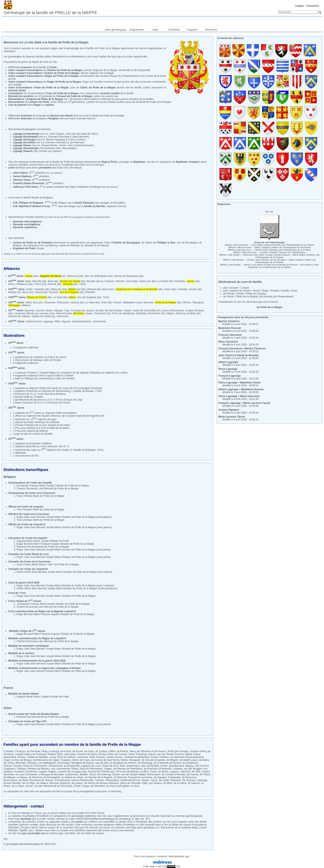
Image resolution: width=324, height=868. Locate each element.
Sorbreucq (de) (75, 276)
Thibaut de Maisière (37, 757)
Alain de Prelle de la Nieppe (52, 88)
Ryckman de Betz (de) (188, 313)
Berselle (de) (39, 281)
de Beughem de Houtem (123, 763)
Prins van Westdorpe (123, 313)
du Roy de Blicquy (21, 760)
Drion (132, 754)
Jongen (108, 769)
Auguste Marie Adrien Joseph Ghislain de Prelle (43, 541)
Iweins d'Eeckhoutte (173, 311)
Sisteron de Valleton (19, 316)
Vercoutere (70, 754)
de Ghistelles (98, 786)
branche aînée (17, 90)
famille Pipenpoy (84, 203)
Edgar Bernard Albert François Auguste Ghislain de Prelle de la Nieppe (55, 544)
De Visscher (189, 780)
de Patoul (205, 774)
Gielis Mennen (80, 137)
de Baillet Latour (189, 760)
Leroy (53, 757)
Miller (57, 321)
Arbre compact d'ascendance (26, 76)
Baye (28, 281)
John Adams (20, 173)
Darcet (152, 754)
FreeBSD (43, 816)
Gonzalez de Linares (82, 311)
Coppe (86, 786)
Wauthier (90, 292)
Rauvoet (54, 292)
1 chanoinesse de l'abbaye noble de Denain (37, 360)
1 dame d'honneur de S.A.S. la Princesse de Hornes (42, 403)
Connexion (313, 6)
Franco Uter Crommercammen (76, 145)
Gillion (112, 751)
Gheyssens (63, 302)
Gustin (116, 774)
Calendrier (174, 30)
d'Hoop (21, 757)
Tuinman (99, 780)
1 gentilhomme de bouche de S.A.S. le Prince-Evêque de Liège (48, 400)
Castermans (72, 774)
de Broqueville (72, 766)
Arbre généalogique (116, 30)
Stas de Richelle (150, 766)
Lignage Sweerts (23, 151)
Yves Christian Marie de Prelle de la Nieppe (40, 496)
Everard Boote (49, 145)
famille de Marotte (95, 206)
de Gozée (78, 751)
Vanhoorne (62, 316)
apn (6, 839)
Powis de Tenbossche (35, 766)
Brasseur (65, 783)
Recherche (211, 30)
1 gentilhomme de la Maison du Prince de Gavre (40, 357)
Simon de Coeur (81, 760)
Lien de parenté (17, 105)
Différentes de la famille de (33, 67)
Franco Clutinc (76, 140)
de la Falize (180, 783)
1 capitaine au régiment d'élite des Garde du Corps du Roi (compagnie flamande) (58, 388)
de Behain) (173, 760)
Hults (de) (107, 302)
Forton (154, 757)
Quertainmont (176, 766)
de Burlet (163, 772)
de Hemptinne (190, 763)
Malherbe (176, 780)
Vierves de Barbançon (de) (129, 276)
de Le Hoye (29, 783)
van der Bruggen (193, 769)
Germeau (9, 774)
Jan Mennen (76, 142)
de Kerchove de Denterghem (45, 777)
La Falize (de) (166, 281)
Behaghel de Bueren (83, 763)
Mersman (149, 302)
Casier (153, 772)
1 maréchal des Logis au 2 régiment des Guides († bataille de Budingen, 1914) (58, 450)
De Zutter (164, 780)
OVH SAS (90, 813)
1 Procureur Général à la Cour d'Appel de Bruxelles (41, 428)
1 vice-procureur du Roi (26, 456)
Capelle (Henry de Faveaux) (31, 754)
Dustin (164, 766)
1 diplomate (19, 453)
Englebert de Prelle (24, 248)
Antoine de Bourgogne (126, 243)
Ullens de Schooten (130, 783)
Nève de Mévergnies (91, 769)
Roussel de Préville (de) (101, 772)
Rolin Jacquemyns (130, 766)
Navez (89, 313)
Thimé (82, 284)
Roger (37, 105)
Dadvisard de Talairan (41, 780)
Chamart (109, 281)
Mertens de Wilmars (39, 769)
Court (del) (132, 281)
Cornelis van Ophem (49, 151)
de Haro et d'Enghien (118, 786)
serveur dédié (58, 813)
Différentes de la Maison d (34, 119)
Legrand (174, 772)
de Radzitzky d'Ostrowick (158, 769)
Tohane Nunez (115, 757)
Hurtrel (29, 786)
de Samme (194, 783)
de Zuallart (101, 751)
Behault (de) (94, 289)
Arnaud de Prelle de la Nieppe (75, 96)
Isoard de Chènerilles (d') (147, 311)
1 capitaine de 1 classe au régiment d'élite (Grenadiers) (45, 413)
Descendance (16, 99)
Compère (9, 751)
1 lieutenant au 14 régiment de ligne (35, 419)
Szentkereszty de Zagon (46, 760)
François (100, 757)
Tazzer (154, 780)
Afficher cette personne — (270, 245)
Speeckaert (10, 757)
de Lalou (89, 751)
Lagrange (48, 321)
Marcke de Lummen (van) (41, 313)
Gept (67, 311)
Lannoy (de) (41, 292)
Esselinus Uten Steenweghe (60, 148)
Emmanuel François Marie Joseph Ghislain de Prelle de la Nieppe (53, 486)
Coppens (66, 760)
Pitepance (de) (25, 284)
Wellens (26, 305)
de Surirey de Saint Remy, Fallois (110, 760)
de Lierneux (156, 783)
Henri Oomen (57, 134)
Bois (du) (38, 302)
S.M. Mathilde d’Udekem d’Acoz (32, 206)
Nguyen (66, 321)
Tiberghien (198, 302)
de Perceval (33, 751)
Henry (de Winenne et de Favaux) (148, 751)
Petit (92, 757)
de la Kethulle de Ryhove (167, 763)
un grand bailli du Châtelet (59, 376)
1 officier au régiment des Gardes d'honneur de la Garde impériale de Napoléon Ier (58, 416)
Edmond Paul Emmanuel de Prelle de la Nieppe (43, 547)
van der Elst (102, 763)
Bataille (84, 774)
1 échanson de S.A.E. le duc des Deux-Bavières (39, 394)
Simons (187, 302)
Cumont (40, 311)
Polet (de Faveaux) (178, 751)
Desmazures (10, 780)
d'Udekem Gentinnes (25, 772)
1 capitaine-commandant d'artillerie (32, 443)
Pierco (12, 284)
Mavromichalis (64, 313)
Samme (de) (55, 284)
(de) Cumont (202, 766)
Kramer (117, 302)
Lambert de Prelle (39, 102)
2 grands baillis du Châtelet (28, 397)
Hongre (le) (14, 292)
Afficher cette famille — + (269, 256)
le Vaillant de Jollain (73, 777)
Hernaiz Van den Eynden (109, 311)
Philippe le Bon (166, 243)
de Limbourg (104, 774)
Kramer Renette (12, 783)
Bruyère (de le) (95, 281)
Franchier (182, 289)
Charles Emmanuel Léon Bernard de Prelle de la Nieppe (48, 489)
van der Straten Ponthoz (170, 754)
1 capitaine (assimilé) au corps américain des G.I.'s (41, 446)
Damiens (32, 763)
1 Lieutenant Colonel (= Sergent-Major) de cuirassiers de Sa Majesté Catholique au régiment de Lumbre (70, 373)
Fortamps (180, 281)
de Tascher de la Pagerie (99, 777)
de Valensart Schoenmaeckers (187, 757)
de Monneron (189, 777)
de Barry (23, 780)
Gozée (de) (195, 289)
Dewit (49, 311)
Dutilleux (164, 757)
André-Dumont (33, 321)
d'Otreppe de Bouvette (51, 774)
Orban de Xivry (110, 766)
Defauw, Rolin (55, 754)
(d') (53, 276)
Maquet (189, 766)
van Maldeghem (47, 763)
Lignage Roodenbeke (26, 137)
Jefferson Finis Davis (26, 187)
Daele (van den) (148, 281)
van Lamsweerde (60, 769)
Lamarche (20, 313)
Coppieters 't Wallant (15, 769)
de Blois (168, 783)
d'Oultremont (55, 766)
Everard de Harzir (87, 754)
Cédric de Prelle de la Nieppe (98, 88)
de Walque (9, 777)
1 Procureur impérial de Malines (30, 431)
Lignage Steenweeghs (26, 148)
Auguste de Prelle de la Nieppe (45, 99)
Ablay (44, 751)
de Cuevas (192, 774)
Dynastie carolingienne (27, 224)
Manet (189, 754)
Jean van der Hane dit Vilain (81, 134)
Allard (28, 302)
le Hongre (54, 751)
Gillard (75, 769)
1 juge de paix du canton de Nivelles (33, 434)
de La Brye (18, 786)
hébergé (25, 813)
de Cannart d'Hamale (173, 774)
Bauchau (29, 311)
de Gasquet (160, 777)
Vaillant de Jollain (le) (43, 316)
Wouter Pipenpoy (56, 140)
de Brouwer (64, 763)
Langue (299, 6)
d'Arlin (77, 786)
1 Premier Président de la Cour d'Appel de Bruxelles (42, 425)
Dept (145, 783)
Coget (7, 760)
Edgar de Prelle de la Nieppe (62, 76)
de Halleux (42, 783)
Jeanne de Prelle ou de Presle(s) (33, 243)
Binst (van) (108, 289)
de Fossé (66, 751)
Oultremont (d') (102, 313)
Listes (155, 30)
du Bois (144, 772)
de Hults (196, 772)
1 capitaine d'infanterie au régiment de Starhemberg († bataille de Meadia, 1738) (57, 391)
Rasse (197, 754)
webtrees (90, 816)
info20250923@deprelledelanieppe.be (97, 819)
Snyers (206, 772)
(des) (32, 276)
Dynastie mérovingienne (27, 222)
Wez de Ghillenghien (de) (99, 276)
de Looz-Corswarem (26, 774)
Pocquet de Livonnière (140, 777)
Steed (92, 774)
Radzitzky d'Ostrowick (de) (151, 313)
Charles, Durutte (13, 766)
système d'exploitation (24, 816)
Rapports (192, 30)
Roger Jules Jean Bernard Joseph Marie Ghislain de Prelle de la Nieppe (56, 517)
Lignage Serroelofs (24, 142)
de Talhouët (120, 777)
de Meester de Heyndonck (128, 769)
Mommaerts (154, 774)
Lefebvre (178, 769)
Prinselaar (141, 754)
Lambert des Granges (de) (72, 772)
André (29, 289)
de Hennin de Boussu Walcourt (101, 783)
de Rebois (122, 751)
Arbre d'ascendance (20, 88)
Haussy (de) (77, 302)
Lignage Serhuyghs (24, 140)
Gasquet (58, 311)
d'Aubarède (174, 777)
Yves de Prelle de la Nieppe (63, 93)
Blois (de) (53, 281)
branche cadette (110, 93)
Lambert (49, 105)
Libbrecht (185, 772)
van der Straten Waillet (133, 774)
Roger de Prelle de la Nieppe (64, 82)
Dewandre (50, 302)
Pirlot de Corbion (66, 757)
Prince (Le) (40, 284)
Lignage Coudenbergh (26, 134)
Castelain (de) (42, 289)
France (38, 813)
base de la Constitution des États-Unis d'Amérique (76, 165)
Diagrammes (137, 30)
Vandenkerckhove (82, 321)
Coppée (43, 772)
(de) (73, 281)
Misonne (54, 783)
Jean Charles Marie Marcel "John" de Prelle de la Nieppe (48, 564)
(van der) (77, 289)
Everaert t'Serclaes (59, 137)
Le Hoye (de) (60, 297)
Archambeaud (62, 780)
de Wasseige (145, 763)
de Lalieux (77, 783)
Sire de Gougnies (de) (89, 297)
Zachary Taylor (22, 180)
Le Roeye (22, 777)
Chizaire (120, 281)
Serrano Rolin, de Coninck (113, 754)
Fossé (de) (170, 289)
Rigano (171, 313)
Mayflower (139, 162)
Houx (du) (28, 292)
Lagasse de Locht (91, 766)
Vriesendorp (99, 321)
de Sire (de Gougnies (153, 760)
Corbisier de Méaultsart (137, 757)
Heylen (128, 311)
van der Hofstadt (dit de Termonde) (53, 786)
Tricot (106, 297)
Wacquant (135, 760)
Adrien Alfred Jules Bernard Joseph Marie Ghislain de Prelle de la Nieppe (57, 572)
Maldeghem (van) (132, 302)
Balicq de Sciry (59, 289)
